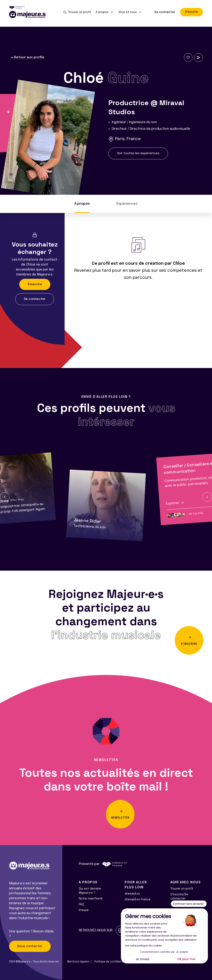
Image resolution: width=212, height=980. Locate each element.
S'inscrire (192, 12)
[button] (5, 497)
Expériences (127, 204)
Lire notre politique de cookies (143, 946)
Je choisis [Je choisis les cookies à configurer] (143, 959)
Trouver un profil (182, 889)
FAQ (81, 904)
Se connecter (165, 12)
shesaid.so (132, 894)
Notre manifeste (91, 899)
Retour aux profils (28, 58)
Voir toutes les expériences (138, 153)
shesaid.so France (138, 899)
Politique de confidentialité (112, 962)
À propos (82, 204)
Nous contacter (30, 946)
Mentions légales (78, 962)
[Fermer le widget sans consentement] (189, 904)
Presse (84, 910)
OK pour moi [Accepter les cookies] (186, 959)
